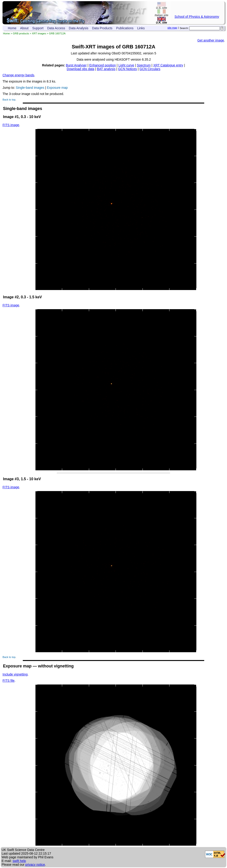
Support (38, 28)
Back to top (9, 100)
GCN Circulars (150, 69)
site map (172, 28)
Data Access (56, 28)
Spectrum (144, 65)
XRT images (39, 33)
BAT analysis (106, 69)
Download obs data (81, 69)
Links (141, 28)
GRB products (21, 33)
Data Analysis (79, 28)
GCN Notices (128, 69)
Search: (184, 28)
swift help (19, 861)
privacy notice (35, 865)
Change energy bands (18, 75)
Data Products (102, 28)
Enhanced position (103, 65)
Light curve (126, 65)
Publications (125, 28)
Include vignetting (15, 674)
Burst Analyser (76, 65)
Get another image (211, 40)
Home (12, 28)
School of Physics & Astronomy (197, 17)
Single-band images (30, 88)
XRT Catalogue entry (168, 65)
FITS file (9, 681)
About (24, 28)
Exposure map (57, 88)
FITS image (11, 125)
